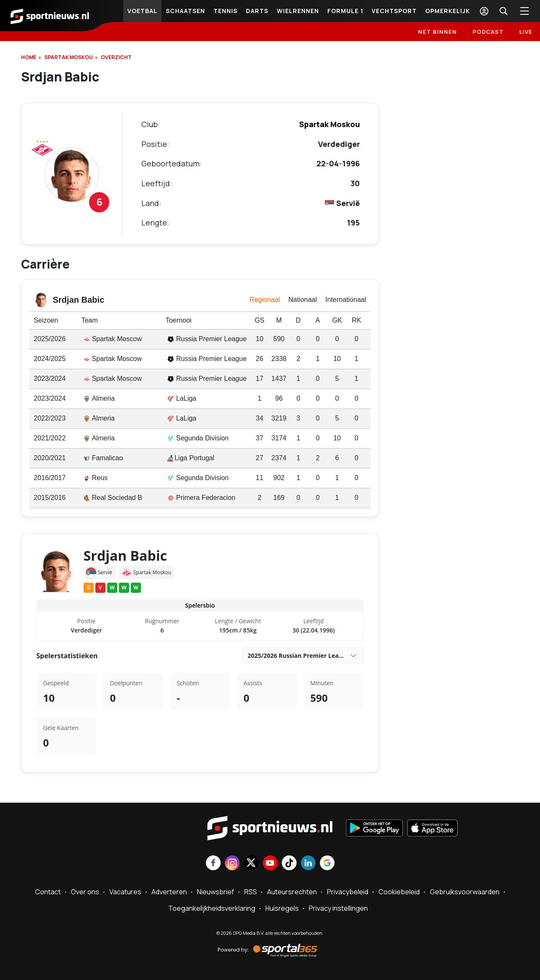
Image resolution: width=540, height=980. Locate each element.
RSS (251, 892)
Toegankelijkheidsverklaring (212, 908)
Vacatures (125, 892)
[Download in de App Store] (432, 829)
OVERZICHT (116, 57)
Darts (257, 11)
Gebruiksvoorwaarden (465, 892)
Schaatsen (185, 11)
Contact (48, 892)
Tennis (225, 11)
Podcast (488, 32)
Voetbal (142, 11)
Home (29, 57)
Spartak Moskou (69, 57)
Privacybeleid (348, 892)
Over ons (85, 892)
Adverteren (169, 892)
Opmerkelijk (448, 11)
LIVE (526, 32)
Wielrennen (298, 11)
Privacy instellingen (338, 908)
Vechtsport (394, 11)
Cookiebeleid (399, 892)
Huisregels (282, 908)
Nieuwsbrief (216, 892)
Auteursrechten (292, 892)
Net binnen (437, 32)
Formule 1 (345, 11)
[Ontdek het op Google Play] (374, 829)
